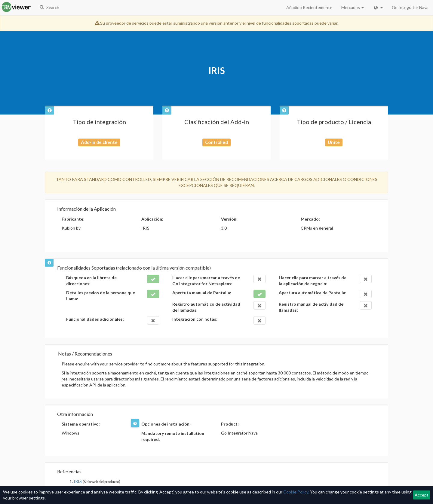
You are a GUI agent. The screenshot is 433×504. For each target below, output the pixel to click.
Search (49, 7)
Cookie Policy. (296, 492)
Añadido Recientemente (309, 7)
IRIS (78, 481)
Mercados (353, 7)
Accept (422, 495)
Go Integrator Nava (410, 7)
